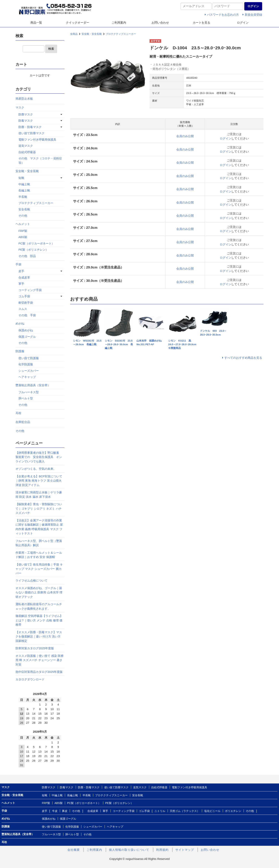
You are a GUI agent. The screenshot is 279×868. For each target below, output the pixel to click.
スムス (23, 309)
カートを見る (201, 23)
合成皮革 (24, 277)
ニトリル (160, 811)
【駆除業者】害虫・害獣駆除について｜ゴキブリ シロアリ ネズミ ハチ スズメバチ (39, 508)
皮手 (21, 271)
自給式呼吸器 (27, 152)
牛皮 (55, 811)
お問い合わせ (160, 23)
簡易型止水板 (24, 99)
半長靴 (23, 197)
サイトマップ (185, 850)
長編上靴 (24, 190)
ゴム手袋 (24, 296)
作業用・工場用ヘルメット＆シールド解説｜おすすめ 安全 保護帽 (39, 555)
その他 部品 (27, 256)
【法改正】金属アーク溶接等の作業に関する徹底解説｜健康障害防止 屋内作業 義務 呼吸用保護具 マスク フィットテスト (39, 527)
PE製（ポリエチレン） (33, 250)
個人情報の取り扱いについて (129, 850)
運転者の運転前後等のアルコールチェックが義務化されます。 (39, 606)
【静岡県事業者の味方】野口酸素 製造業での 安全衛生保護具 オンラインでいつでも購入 (39, 457)
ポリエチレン (233, 811)
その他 (23, 216)
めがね (20, 323)
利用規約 (162, 850)
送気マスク (26, 146)
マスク (20, 107)
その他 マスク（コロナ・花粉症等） (40, 161)
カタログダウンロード (30, 679)
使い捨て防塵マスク (31, 133)
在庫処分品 (23, 422)
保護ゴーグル (27, 337)
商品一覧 (36, 23)
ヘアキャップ (27, 377)
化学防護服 (26, 364)
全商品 (74, 34)
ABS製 (23, 237)
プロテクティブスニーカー (121, 34)
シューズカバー (29, 371)
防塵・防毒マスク (30, 127)
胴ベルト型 (26, 398)
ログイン (243, 23)
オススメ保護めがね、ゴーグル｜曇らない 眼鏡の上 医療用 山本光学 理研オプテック (39, 592)
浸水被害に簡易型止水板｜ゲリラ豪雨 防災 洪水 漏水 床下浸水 (39, 495)
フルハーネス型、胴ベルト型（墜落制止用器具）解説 (39, 543)
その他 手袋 (27, 315)
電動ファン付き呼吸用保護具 (37, 140)
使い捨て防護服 (29, 358)
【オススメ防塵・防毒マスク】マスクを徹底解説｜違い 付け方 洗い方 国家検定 (39, 636)
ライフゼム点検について (31, 581)
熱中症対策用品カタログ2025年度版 (39, 672)
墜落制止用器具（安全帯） (33, 385)
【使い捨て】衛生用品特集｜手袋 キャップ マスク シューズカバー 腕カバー (39, 569)
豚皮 (65, 811)
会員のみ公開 (185, 136)
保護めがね (26, 330)
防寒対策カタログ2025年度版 (35, 648)
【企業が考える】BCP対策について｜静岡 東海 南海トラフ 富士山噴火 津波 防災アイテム (39, 481)
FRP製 (23, 231)
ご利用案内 (119, 23)
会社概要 (74, 850)
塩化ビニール (212, 811)
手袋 (18, 264)
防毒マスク (26, 121)
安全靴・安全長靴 (92, 34)
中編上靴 (24, 184)
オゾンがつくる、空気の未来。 (36, 469)
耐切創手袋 (26, 303)
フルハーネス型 (29, 392)
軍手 (21, 284)
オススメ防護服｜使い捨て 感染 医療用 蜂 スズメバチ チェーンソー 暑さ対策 (40, 660)
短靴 (21, 178)
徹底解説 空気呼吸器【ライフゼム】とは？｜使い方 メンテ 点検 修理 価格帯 (39, 620)
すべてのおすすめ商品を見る (243, 358)
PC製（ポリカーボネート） (36, 243)
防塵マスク (26, 114)
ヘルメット (23, 224)
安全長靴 (24, 209)
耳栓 (18, 413)
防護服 (20, 351)
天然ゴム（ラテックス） (185, 811)
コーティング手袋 (30, 290)
